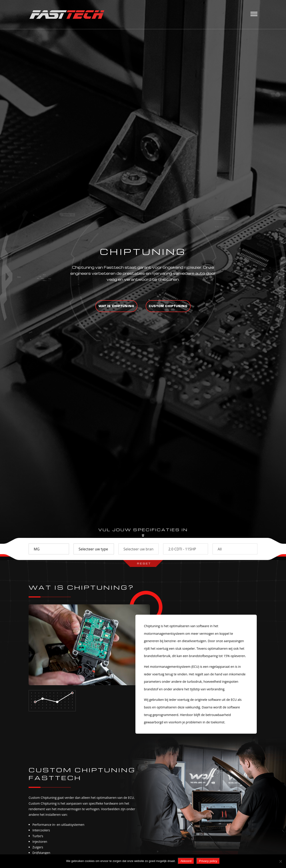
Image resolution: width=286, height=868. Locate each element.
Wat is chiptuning (116, 306)
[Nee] (280, 861)
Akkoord (186, 861)
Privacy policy (208, 861)
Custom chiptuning (168, 306)
